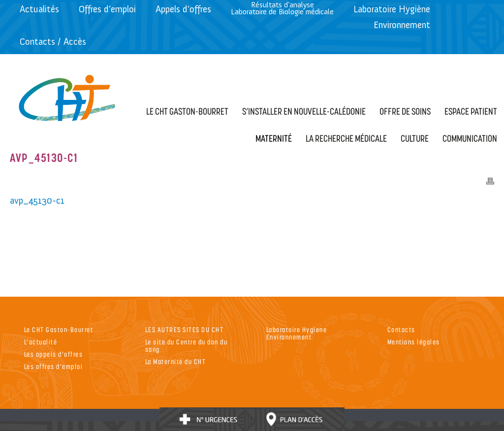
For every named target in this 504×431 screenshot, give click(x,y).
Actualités (39, 9)
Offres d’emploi (107, 9)
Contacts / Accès (53, 42)
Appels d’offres (183, 9)
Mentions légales (414, 342)
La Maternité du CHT (176, 361)
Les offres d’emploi (54, 366)
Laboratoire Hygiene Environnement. (297, 333)
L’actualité (41, 342)
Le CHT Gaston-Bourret (59, 329)
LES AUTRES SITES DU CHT (185, 329)
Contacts (401, 329)
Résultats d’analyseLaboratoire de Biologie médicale (282, 8)
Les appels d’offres (54, 354)
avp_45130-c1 (37, 200)
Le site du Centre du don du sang (187, 345)
